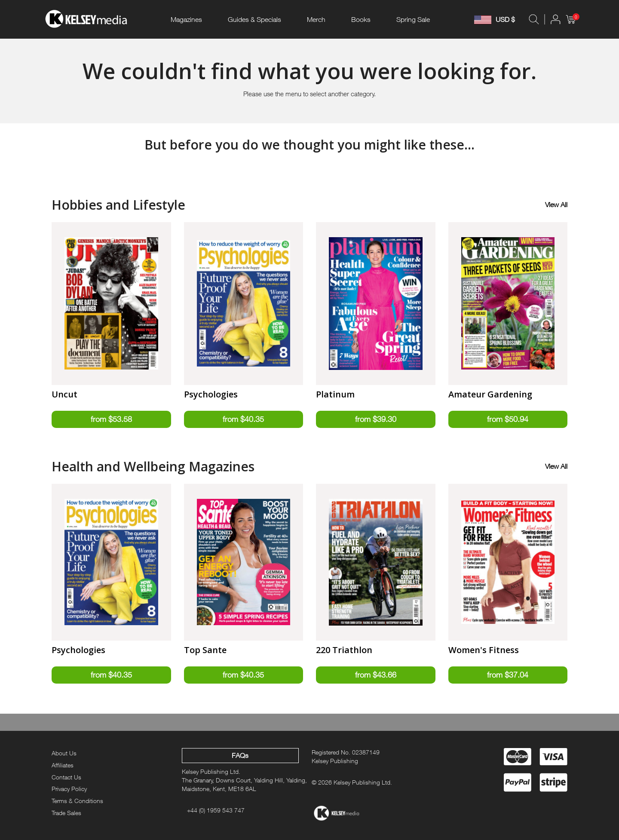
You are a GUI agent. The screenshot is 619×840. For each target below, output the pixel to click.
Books (361, 19)
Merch (316, 19)
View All (556, 205)
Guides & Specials (254, 19)
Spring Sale (413, 19)
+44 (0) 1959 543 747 (216, 810)
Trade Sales (66, 813)
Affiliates (63, 765)
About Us (64, 753)
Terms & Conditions (77, 801)
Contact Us (66, 777)
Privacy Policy (69, 789)
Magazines (186, 19)
